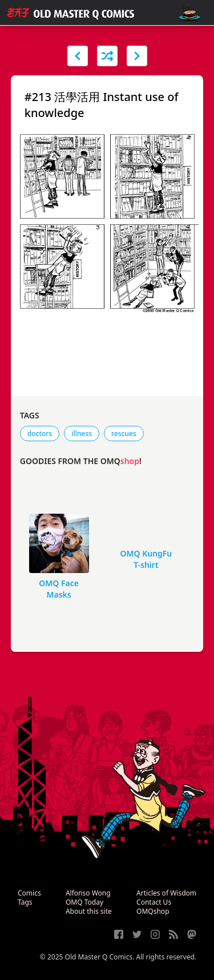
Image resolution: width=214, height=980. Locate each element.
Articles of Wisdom (166, 893)
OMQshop (153, 911)
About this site (89, 911)
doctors (40, 433)
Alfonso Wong (88, 893)
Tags (25, 902)
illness (82, 433)
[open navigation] (189, 13)
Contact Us (154, 902)
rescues (124, 433)
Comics (29, 893)
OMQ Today (84, 902)
